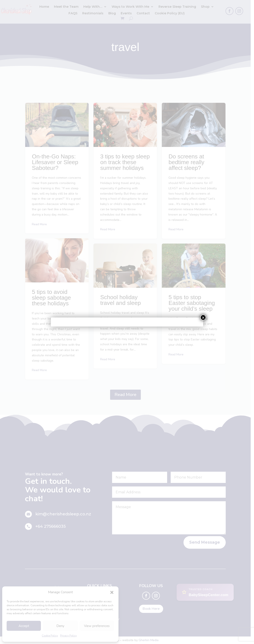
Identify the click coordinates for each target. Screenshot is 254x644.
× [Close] (203, 317)
